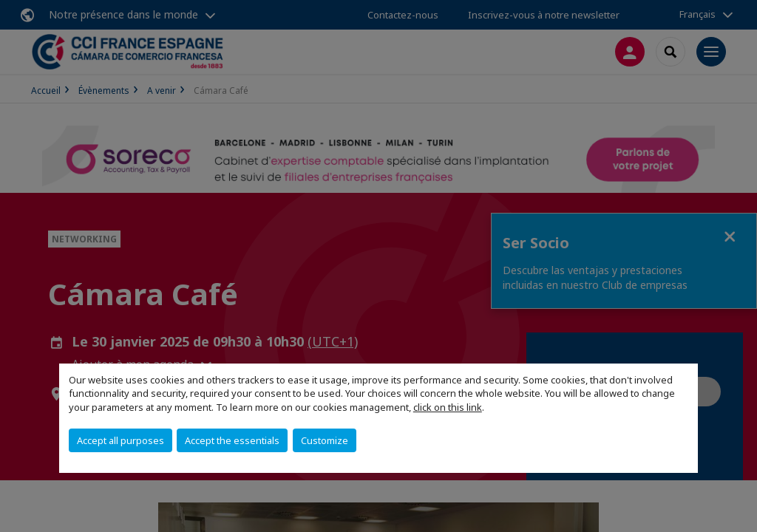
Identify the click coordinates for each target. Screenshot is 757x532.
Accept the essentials (232, 440)
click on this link (448, 407)
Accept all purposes (120, 440)
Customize (325, 440)
